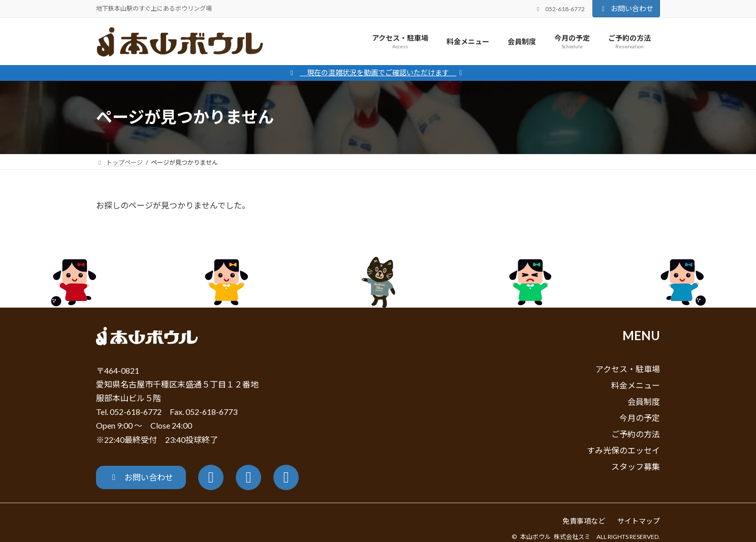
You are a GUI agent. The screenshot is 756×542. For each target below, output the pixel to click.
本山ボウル (535, 537)
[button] (141, 477)
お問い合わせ (626, 8)
